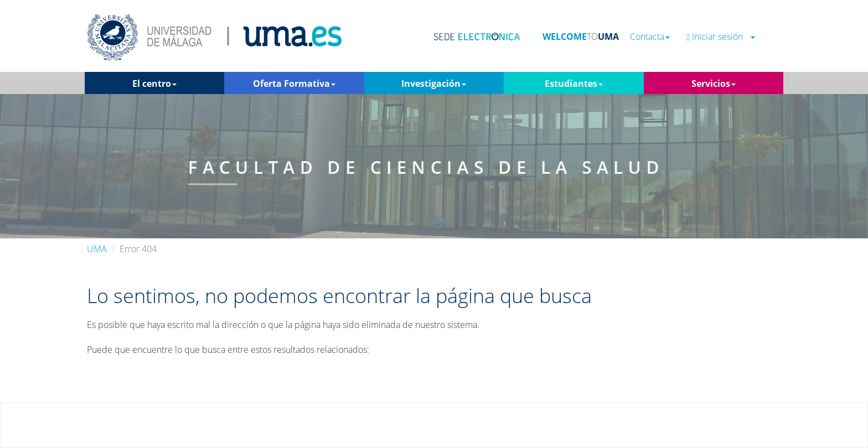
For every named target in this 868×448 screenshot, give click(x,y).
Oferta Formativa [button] (294, 84)
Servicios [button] (714, 84)
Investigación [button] (434, 84)
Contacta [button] (650, 37)
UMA (97, 249)
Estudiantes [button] (574, 84)
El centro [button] (154, 84)
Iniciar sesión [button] (721, 37)
